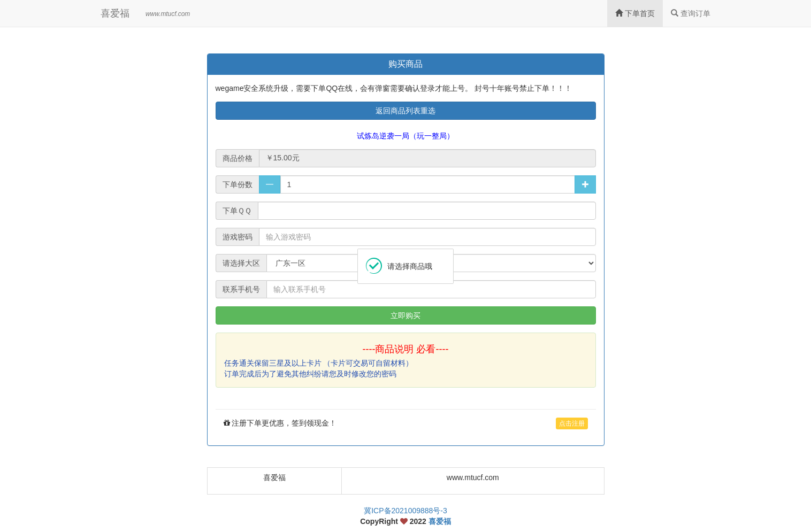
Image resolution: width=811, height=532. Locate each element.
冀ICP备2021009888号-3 (405, 511)
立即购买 (405, 315)
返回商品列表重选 (405, 111)
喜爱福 (115, 13)
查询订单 (691, 13)
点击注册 (572, 423)
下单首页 (635, 13)
